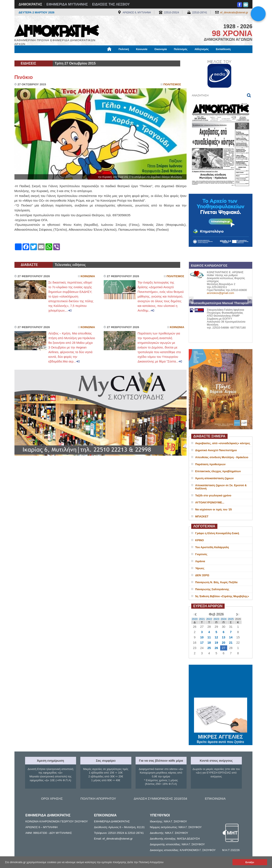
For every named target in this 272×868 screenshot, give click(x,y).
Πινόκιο (24, 77)
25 (209, 648)
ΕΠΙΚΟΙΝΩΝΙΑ (215, 798)
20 (224, 643)
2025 (231, 619)
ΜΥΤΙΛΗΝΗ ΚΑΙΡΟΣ (221, 682)
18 (209, 643)
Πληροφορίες (138, 57)
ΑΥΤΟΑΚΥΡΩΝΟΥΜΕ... (210, 502)
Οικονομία (161, 49)
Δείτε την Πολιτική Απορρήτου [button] (145, 862)
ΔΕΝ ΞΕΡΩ (202, 575)
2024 (224, 619)
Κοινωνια (88, 276)
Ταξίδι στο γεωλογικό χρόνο (213, 495)
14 (231, 637)
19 (216, 643)
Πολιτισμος (172, 84)
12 (216, 637)
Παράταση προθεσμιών (210, 464)
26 (216, 648)
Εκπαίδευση (223, 49)
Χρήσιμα (102, 57)
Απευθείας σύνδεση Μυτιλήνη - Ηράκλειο (222, 457)
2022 (209, 619)
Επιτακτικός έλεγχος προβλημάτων (218, 471)
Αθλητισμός (202, 49)
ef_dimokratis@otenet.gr (234, 13)
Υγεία (87, 57)
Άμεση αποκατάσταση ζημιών (215, 478)
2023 (216, 619)
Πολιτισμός (181, 49)
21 (231, 643)
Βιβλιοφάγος (69, 57)
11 (209, 637)
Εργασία (48, 57)
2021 (202, 619)
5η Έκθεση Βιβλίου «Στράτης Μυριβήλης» (222, 596)
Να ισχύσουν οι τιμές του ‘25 (214, 509)
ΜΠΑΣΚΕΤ (202, 516)
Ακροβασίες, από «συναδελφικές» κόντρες (223, 443)
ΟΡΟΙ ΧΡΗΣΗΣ (52, 798)
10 (202, 637)
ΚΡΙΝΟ (200, 540)
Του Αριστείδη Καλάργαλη (212, 547)
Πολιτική (124, 49)
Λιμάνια (200, 561)
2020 (195, 619)
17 (202, 643)
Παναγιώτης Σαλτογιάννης (212, 589)
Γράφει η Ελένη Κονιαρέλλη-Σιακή (217, 533)
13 (224, 637)
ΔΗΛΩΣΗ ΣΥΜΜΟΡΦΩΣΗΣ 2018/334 (160, 798)
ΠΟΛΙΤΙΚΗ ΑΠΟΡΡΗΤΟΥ (98, 798)
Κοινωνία (142, 49)
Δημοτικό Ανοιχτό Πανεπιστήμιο (216, 450)
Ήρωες (200, 568)
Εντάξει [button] (250, 862)
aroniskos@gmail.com (221, 293)
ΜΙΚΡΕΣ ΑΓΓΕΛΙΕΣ (221, 736)
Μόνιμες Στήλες (27, 57)
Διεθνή (118, 57)
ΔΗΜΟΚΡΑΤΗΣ (30, 4)
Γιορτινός (201, 554)
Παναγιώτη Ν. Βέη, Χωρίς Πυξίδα (216, 582)
